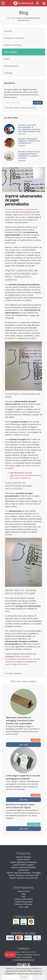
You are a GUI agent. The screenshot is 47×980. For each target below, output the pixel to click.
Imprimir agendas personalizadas (24, 862)
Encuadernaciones (11, 66)
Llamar (10, 955)
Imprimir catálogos (24, 857)
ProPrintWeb (27, 957)
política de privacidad (28, 108)
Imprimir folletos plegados (24, 865)
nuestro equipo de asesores (16, 664)
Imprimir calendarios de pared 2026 (23, 878)
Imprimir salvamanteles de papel (18, 209)
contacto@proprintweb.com (23, 960)
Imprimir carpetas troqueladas (23, 867)
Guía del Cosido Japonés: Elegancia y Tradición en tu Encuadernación (29, 141)
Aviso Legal (24, 907)
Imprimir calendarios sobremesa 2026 (23, 875)
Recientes (8, 31)
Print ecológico (11, 52)
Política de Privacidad (23, 904)
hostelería (26, 215)
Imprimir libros (23, 870)
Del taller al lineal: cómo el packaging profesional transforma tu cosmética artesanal (29, 155)
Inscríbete (38, 103)
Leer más (23, 745)
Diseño (7, 59)
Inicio (9, 18)
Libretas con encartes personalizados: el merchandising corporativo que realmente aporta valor (29, 128)
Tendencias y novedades (14, 38)
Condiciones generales (24, 902)
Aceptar (24, 977)
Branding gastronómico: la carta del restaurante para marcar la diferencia (26, 475)
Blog (14, 18)
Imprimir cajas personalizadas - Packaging (24, 873)
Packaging (8, 73)
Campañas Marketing (13, 45)
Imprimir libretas (23, 860)
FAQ (24, 896)
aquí (40, 974)
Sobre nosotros (23, 891)
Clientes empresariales (24, 899)
